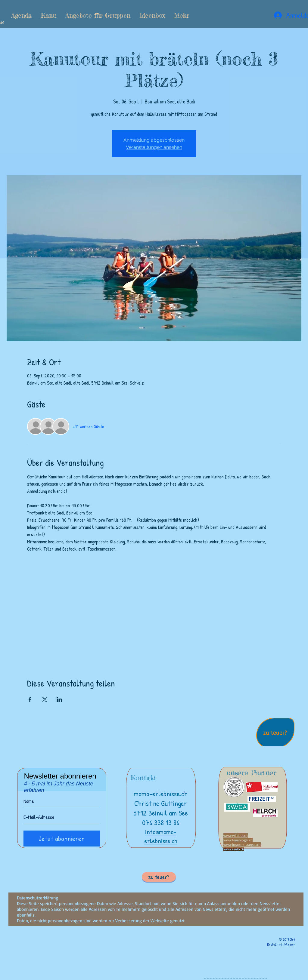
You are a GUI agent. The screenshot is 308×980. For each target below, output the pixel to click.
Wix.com (290, 944)
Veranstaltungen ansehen (154, 147)
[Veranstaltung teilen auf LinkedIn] (59, 699)
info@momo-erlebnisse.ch (161, 836)
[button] (48, 15)
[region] (275, 733)
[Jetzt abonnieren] (62, 839)
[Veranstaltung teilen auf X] (45, 699)
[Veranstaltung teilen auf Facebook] (30, 699)
